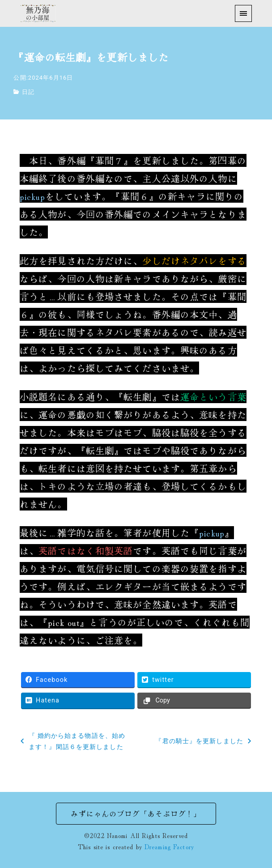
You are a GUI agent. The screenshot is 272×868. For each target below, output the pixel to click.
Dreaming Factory (169, 846)
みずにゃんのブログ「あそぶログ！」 (136, 813)
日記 (28, 92)
